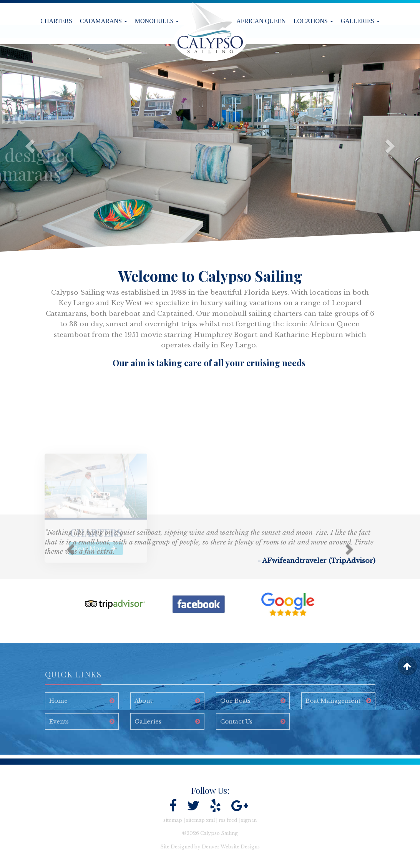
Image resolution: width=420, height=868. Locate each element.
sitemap (173, 820)
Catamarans (104, 21)
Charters (56, 21)
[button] (25, 148)
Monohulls (157, 21)
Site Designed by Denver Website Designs (210, 847)
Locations (313, 21)
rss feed (228, 820)
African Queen (261, 21)
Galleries (360, 21)
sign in (249, 820)
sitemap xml (200, 820)
